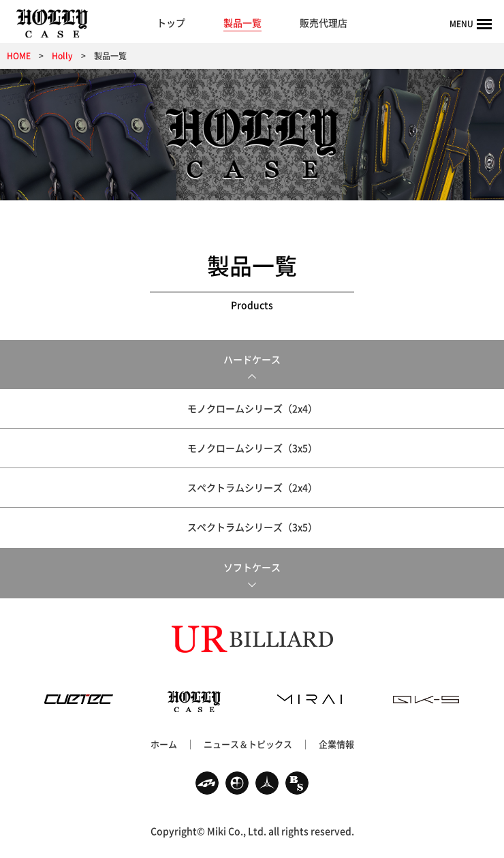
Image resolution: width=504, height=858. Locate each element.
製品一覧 (242, 22)
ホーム (164, 744)
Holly (62, 56)
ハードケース (252, 359)
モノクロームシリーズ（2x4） (252, 408)
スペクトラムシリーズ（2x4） (252, 487)
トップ (171, 22)
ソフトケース (252, 567)
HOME (19, 56)
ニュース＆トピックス (248, 744)
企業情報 (336, 744)
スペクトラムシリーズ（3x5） (252, 527)
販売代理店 (324, 22)
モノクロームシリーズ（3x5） (252, 448)
